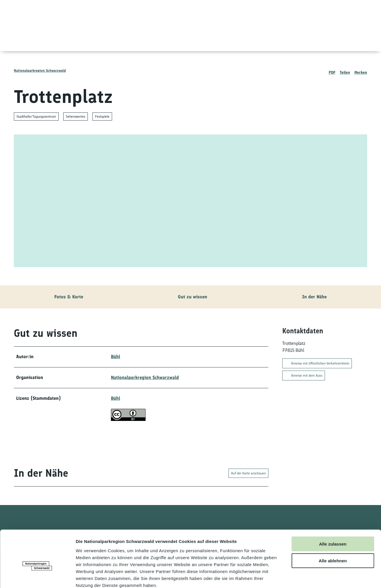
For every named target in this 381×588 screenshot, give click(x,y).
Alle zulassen (333, 512)
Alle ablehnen (333, 529)
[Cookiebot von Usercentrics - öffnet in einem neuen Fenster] (37, 577)
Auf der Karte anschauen (248, 473)
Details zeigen (307, 577)
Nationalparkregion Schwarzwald (40, 71)
